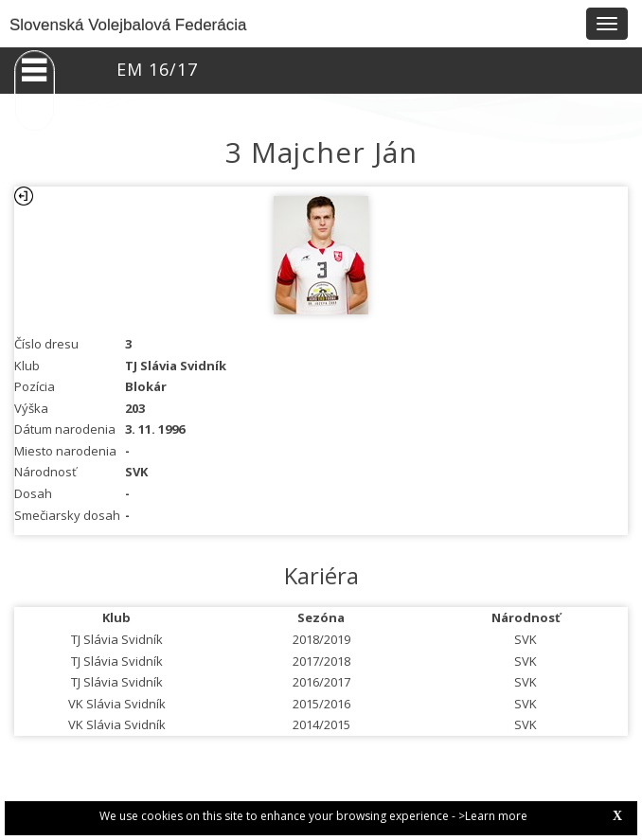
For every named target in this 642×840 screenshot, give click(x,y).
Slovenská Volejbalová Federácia (128, 25)
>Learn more (493, 816)
